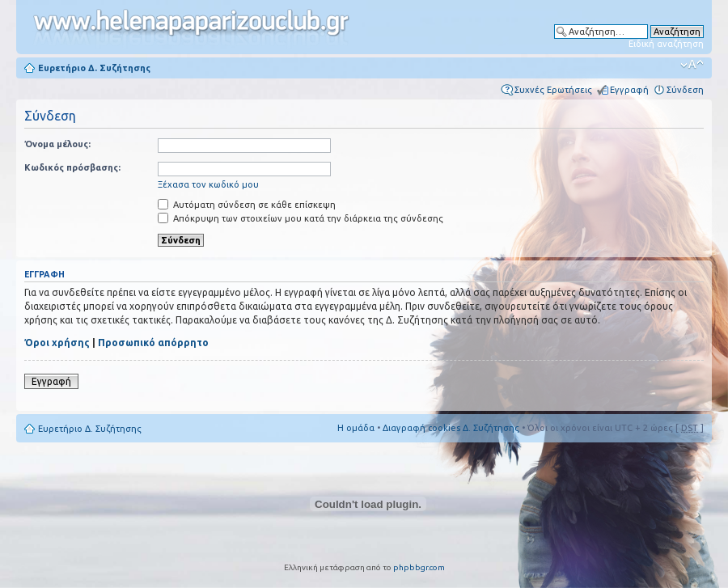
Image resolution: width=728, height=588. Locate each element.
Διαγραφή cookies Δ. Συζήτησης (451, 428)
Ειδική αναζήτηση (666, 44)
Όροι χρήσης (57, 343)
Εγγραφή (629, 90)
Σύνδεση (685, 90)
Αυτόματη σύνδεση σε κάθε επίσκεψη (247, 205)
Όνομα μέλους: (57, 144)
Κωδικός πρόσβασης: (72, 167)
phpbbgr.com (419, 567)
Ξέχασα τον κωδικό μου (208, 184)
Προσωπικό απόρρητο (153, 343)
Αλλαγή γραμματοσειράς (692, 65)
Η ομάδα (356, 428)
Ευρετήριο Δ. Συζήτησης (94, 68)
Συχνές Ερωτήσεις (553, 90)
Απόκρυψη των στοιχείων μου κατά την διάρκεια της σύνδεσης (301, 218)
